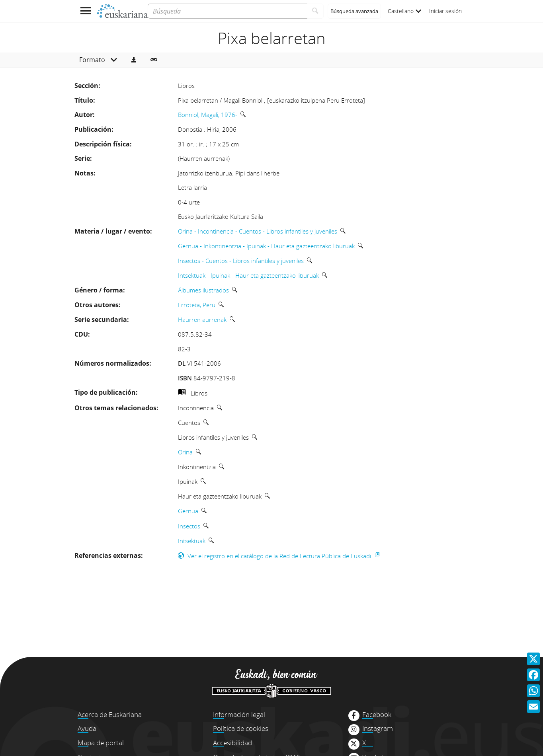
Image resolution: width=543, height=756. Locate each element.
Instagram (378, 729)
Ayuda (87, 728)
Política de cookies (241, 728)
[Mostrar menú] (85, 11)
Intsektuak (192, 541)
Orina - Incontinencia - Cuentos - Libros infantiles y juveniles (258, 231)
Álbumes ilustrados (203, 290)
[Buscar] (315, 11)
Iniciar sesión (445, 11)
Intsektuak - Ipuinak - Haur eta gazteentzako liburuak (248, 275)
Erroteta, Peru (197, 305)
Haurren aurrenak (202, 320)
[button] (134, 60)
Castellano (404, 11)
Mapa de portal (101, 743)
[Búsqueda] (228, 11)
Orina (185, 452)
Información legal (239, 714)
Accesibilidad (232, 743)
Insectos (189, 526)
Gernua (188, 511)
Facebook (377, 715)
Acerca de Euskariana (110, 714)
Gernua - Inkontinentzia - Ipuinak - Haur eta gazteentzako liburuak (266, 246)
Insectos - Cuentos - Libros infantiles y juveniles (241, 261)
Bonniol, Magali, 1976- (208, 115)
